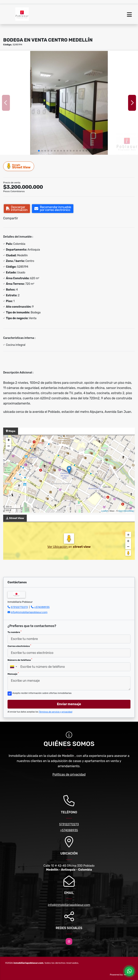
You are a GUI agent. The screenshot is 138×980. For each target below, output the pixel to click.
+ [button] (9, 440)
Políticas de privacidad (69, 774)
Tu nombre (14, 632)
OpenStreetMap (126, 511)
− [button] (9, 446)
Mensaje (13, 674)
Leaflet (104, 511)
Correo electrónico (19, 646)
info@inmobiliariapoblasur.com (29, 612)
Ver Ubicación (58, 547)
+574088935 (42, 607)
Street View (19, 166)
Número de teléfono (20, 660)
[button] (39, 151)
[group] (69, 103)
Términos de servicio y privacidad (56, 712)
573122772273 (19, 607)
